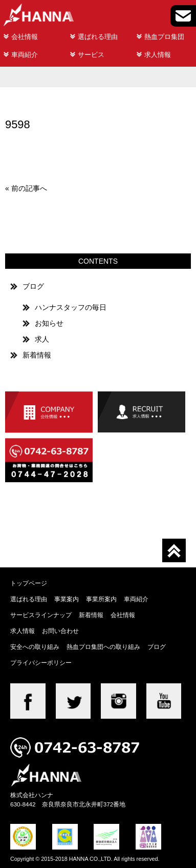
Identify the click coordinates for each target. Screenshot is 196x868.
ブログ (33, 286)
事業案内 (67, 599)
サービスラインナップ (41, 615)
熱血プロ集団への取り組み (103, 647)
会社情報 (25, 37)
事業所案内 (101, 599)
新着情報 (37, 355)
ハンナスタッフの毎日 (71, 307)
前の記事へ (29, 188)
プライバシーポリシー (41, 663)
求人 (42, 339)
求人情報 (158, 55)
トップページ (29, 583)
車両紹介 (25, 55)
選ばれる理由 (98, 37)
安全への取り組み (35, 647)
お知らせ (49, 323)
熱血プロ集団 (164, 37)
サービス (91, 55)
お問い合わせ (60, 631)
